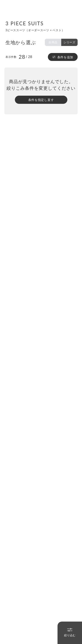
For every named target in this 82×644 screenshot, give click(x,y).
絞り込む (70, 633)
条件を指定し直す (41, 100)
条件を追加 (63, 57)
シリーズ (69, 42)
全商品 (53, 42)
